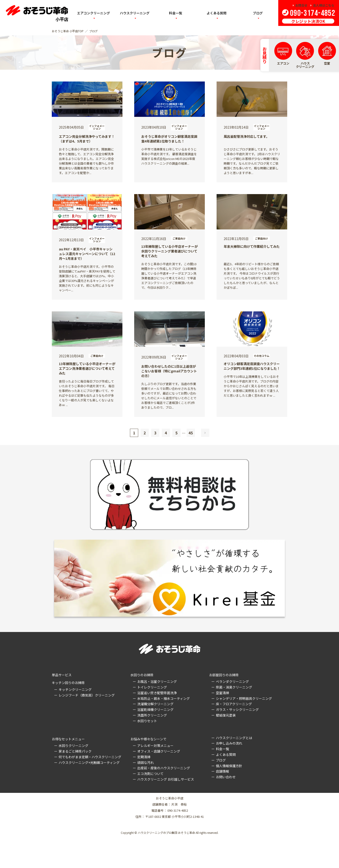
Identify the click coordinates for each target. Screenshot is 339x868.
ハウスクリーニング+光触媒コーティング (89, 762)
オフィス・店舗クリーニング (159, 751)
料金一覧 (222, 749)
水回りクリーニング (73, 746)
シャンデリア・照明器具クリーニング (244, 698)
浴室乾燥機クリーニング (155, 709)
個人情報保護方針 (229, 766)
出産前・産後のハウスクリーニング (164, 768)
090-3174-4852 (312, 13)
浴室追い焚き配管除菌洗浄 (157, 693)
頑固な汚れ (145, 762)
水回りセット (147, 721)
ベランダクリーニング (232, 681)
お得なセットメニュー (68, 739)
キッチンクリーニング (75, 689)
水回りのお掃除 (142, 675)
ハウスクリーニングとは (234, 738)
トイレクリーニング (152, 687)
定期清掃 (144, 757)
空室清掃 (222, 693)
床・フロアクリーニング (234, 704)
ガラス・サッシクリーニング (237, 709)
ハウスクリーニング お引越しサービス (166, 779)
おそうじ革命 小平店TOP (68, 31)
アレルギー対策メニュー (155, 746)
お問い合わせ (226, 777)
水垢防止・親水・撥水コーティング (163, 698)
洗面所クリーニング (152, 715)
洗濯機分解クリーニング (155, 704)
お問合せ (301, 5)
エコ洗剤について (150, 774)
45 (191, 433)
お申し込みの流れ (229, 743)
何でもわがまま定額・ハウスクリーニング (90, 757)
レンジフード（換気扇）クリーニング (87, 695)
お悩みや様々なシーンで (148, 739)
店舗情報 (222, 771)
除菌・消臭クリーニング (234, 687)
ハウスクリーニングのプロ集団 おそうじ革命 (166, 833)
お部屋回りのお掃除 (224, 675)
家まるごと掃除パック (75, 751)
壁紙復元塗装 (226, 715)
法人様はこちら (324, 5)
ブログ (258, 13)
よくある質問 (226, 754)
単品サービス (62, 675)
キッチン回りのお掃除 (68, 683)
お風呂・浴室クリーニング (157, 681)
